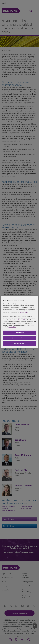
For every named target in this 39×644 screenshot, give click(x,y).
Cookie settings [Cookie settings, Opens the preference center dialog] (19, 333)
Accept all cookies (20, 343)
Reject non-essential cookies (19, 338)
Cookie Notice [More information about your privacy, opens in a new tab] (12, 327)
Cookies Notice (24, 313)
